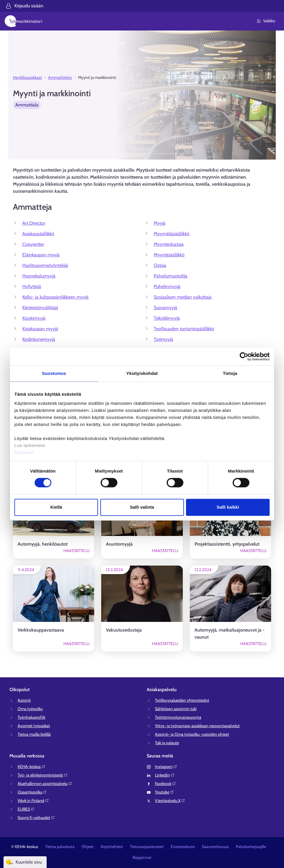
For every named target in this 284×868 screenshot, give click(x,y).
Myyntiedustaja (169, 244)
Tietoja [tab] (230, 373)
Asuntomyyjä (119, 544)
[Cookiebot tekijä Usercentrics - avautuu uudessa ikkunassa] (244, 356)
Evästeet (24, 452)
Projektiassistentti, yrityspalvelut (227, 544)
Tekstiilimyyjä (167, 318)
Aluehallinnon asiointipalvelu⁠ (45, 784)
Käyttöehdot (112, 847)
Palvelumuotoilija (171, 276)
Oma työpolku (30, 709)
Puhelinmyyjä (167, 286)
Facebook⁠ (165, 784)
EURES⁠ (26, 809)
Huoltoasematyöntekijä (45, 265)
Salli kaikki (228, 507)
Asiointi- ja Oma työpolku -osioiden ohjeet (192, 734)
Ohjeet (88, 847)
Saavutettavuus (215, 847)
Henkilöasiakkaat (27, 77)
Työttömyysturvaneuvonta (178, 717)
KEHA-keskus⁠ (32, 767)
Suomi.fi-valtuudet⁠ (36, 818)
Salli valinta (142, 507)
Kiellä (56, 507)
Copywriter (33, 244)
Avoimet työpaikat (34, 726)
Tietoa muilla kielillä (34, 734)
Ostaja (160, 265)
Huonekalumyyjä (39, 276)
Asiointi (24, 700)
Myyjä (160, 223)
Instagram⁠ (166, 767)
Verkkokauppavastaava (41, 630)
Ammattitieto (60, 77)
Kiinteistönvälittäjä (40, 308)
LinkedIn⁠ (165, 775)
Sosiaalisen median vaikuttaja (183, 297)
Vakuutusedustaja (124, 630)
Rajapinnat (142, 857)
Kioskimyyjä (34, 318)
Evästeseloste (183, 847)
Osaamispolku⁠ (32, 792)
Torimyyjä (163, 339)
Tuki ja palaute (167, 743)
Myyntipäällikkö (169, 255)
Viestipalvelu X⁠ (170, 801)
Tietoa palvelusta (60, 847)
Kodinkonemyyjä (39, 339)
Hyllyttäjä (32, 286)
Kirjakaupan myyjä (40, 329)
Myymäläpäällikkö (172, 234)
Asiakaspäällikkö (38, 234)
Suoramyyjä (165, 308)
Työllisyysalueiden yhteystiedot (182, 700)
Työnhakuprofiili (31, 717)
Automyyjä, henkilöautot (43, 544)
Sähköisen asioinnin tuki (176, 709)
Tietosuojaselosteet (147, 847)
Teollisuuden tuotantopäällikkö (184, 329)
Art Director (34, 223)
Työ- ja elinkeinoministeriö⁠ (43, 775)
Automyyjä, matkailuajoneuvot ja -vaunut (230, 633)
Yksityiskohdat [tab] (142, 373)
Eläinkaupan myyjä (41, 255)
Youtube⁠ (164, 792)
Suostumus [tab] (54, 373)
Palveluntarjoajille (251, 847)
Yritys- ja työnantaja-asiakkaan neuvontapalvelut (197, 726)
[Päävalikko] (269, 21)
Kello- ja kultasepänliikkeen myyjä (55, 297)
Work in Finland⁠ (33, 801)
